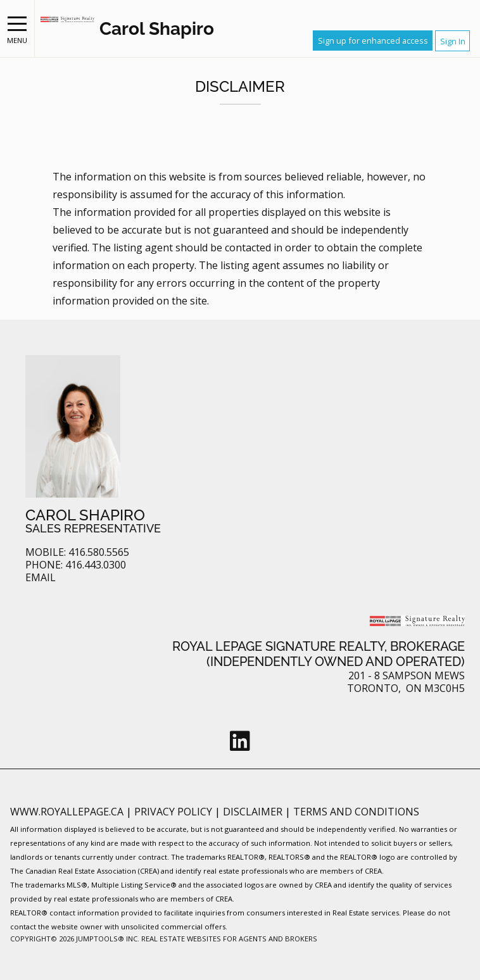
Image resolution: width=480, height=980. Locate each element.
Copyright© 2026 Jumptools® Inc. (75, 939)
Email (41, 578)
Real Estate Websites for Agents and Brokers (229, 939)
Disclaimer (254, 812)
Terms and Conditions (356, 812)
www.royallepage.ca (67, 812)
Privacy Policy (174, 812)
